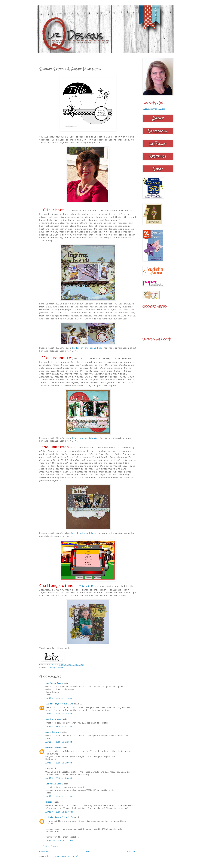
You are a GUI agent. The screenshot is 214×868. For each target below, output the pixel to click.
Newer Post (45, 852)
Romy (48, 769)
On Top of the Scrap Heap (87, 348)
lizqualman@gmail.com (154, 109)
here (87, 596)
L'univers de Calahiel (85, 438)
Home (88, 852)
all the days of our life (59, 704)
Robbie (49, 802)
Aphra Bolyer (52, 732)
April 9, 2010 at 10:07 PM (60, 812)
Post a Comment (51, 846)
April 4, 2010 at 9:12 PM (59, 727)
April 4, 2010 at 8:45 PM (59, 714)
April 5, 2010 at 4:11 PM (59, 796)
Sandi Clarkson (53, 719)
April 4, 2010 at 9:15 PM (59, 742)
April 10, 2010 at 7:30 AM (60, 841)
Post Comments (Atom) (67, 856)
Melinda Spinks (53, 748)
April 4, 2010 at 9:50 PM (59, 763)
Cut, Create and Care (84, 533)
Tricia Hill (86, 586)
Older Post (131, 852)
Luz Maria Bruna (54, 683)
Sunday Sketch (56, 668)
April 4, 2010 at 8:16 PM (59, 698)
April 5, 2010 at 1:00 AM (59, 778)
